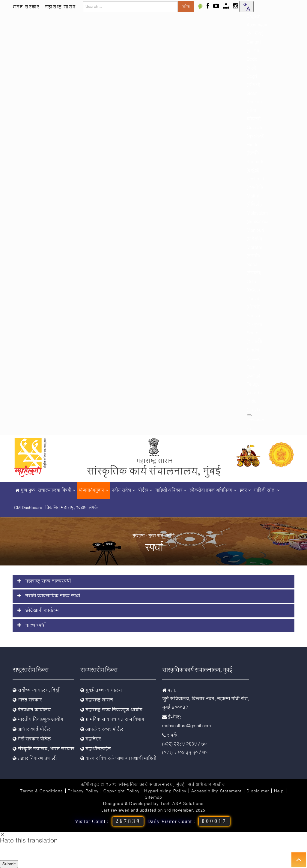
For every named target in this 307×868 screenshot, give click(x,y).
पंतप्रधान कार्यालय (32, 710)
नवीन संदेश (123, 490)
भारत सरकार (26, 7)
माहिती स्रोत (267, 490)
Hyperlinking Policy (165, 791)
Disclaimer (258, 791)
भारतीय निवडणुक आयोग (38, 720)
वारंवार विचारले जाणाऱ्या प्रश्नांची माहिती (118, 759)
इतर (245, 490)
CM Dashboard (28, 508)
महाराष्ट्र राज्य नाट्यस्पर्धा (44, 581)
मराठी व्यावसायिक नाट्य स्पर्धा (49, 596)
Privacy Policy (83, 791)
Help (279, 791)
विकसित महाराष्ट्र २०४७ (65, 508)
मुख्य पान (156, 536)
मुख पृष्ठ (24, 490)
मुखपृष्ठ (139, 536)
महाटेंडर (91, 739)
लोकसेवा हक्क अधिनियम (213, 490)
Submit (9, 864)
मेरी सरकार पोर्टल (32, 739)
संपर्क (93, 508)
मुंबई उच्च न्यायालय (101, 691)
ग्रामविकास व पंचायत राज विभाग (112, 720)
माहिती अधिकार (171, 490)
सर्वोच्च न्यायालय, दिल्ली (37, 691)
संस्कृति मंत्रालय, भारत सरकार (43, 749)
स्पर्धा (170, 536)
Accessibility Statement (217, 791)
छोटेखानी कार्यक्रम (38, 611)
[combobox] (246, 7)
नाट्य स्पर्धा (31, 625)
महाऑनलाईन (96, 749)
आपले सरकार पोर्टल (102, 730)
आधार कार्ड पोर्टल (32, 730)
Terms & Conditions (42, 791)
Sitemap (153, 797)
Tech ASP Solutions (182, 804)
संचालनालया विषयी (57, 490)
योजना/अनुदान (94, 490)
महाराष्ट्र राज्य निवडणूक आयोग (111, 710)
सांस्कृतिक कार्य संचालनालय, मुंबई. (152, 785)
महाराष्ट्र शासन (60, 7)
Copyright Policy (122, 791)
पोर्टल (145, 490)
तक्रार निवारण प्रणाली (35, 759)
